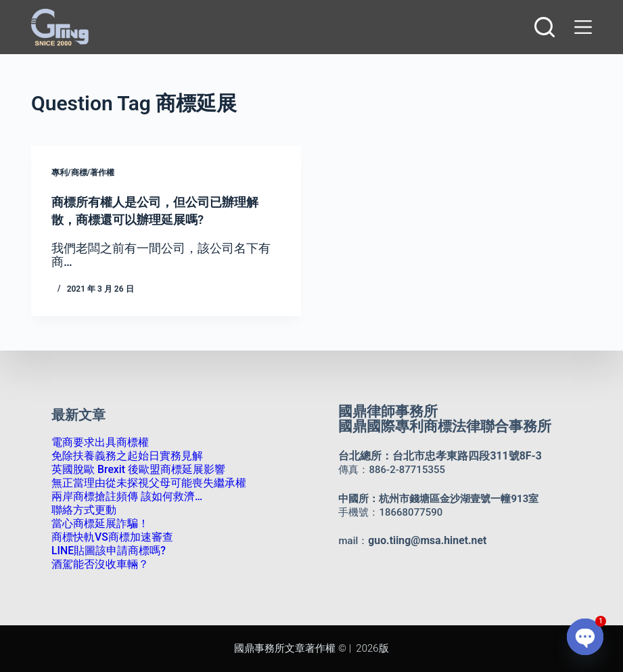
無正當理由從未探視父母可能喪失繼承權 (143, 483)
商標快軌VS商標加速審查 (109, 537)
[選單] (580, 27)
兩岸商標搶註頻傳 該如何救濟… (122, 497)
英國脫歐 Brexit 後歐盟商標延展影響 (133, 470)
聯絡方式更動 (82, 510)
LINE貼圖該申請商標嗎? (105, 551)
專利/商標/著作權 (83, 173)
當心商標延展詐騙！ (97, 524)
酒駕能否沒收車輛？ (97, 564)
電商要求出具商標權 (97, 443)
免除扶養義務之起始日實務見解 (122, 456)
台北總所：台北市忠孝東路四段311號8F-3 (434, 456)
